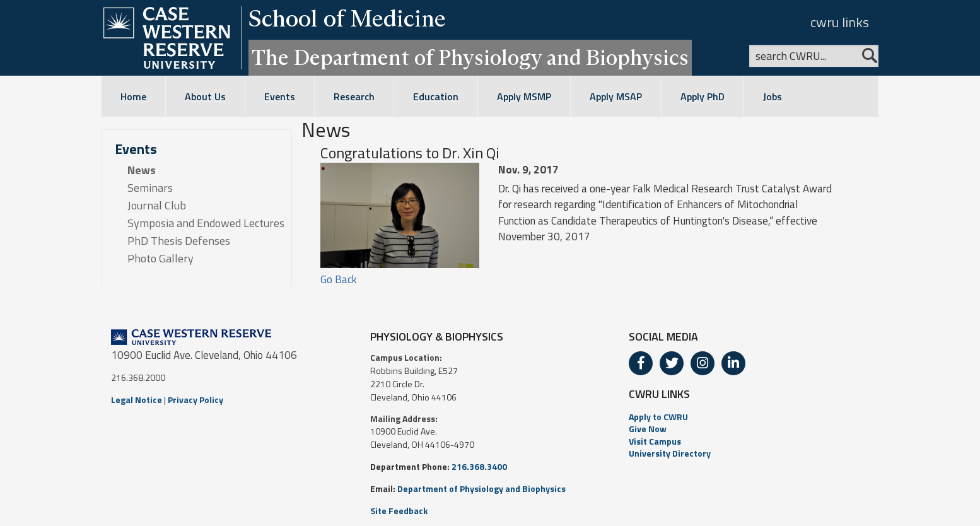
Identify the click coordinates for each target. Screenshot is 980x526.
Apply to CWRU (658, 417)
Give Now (648, 429)
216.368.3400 (479, 466)
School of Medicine (347, 18)
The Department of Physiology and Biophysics (470, 57)
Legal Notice (137, 400)
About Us (205, 96)
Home (133, 96)
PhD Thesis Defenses (179, 241)
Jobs (773, 96)
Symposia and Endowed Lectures (206, 223)
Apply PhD (703, 96)
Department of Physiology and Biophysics (481, 488)
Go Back (339, 279)
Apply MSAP (616, 96)
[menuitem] (749, 417)
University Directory (670, 453)
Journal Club (157, 206)
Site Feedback (399, 511)
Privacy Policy (195, 400)
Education (436, 96)
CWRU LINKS (659, 394)
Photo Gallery (160, 259)
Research (354, 96)
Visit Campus (655, 441)
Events (280, 96)
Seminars (150, 188)
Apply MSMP (524, 96)
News (142, 170)
